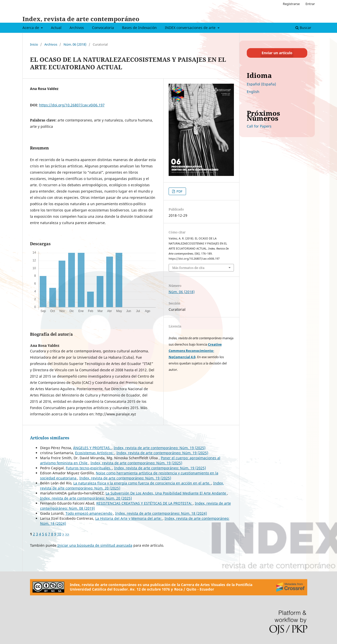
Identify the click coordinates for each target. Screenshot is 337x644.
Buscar (303, 28)
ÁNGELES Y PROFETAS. (92, 448)
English (253, 92)
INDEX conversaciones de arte (191, 28)
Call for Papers (259, 126)
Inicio (34, 44)
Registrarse (291, 4)
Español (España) (261, 84)
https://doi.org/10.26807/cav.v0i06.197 (72, 105)
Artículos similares (50, 438)
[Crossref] (290, 587)
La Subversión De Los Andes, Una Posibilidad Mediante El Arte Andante (166, 493)
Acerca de (31, 28)
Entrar (310, 4)
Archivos (77, 28)
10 (59, 534)
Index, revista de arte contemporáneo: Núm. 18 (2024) (161, 513)
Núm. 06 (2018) (75, 44)
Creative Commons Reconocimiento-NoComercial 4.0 (195, 351)
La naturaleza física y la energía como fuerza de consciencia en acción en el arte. (142, 483)
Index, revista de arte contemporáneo (81, 19)
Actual (56, 28)
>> (67, 534)
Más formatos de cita (188, 268)
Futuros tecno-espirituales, (89, 468)
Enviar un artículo (277, 53)
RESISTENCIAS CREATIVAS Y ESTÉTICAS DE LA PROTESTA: (145, 503)
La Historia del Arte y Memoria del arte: (129, 518)
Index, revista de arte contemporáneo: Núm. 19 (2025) (160, 448)
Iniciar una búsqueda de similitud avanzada (95, 545)
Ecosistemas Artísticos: (95, 453)
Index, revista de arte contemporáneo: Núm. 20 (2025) (86, 498)
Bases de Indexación (139, 28)
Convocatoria (103, 28)
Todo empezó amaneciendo (89, 513)
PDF (179, 191)
